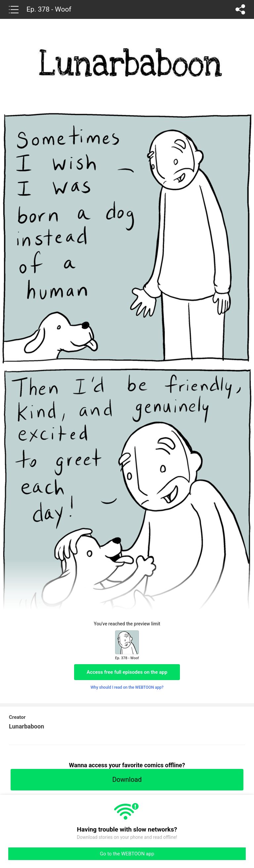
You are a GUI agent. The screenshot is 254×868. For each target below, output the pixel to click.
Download (127, 780)
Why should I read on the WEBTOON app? (127, 687)
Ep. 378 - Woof (49, 9)
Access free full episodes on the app (127, 672)
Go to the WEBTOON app (127, 854)
